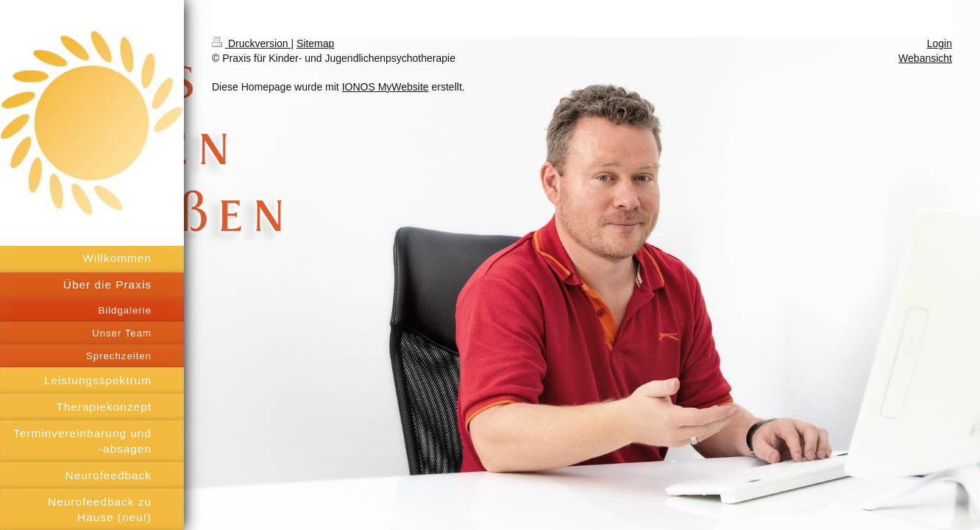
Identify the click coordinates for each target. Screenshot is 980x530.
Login (940, 43)
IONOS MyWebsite (386, 87)
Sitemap (315, 43)
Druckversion (251, 43)
